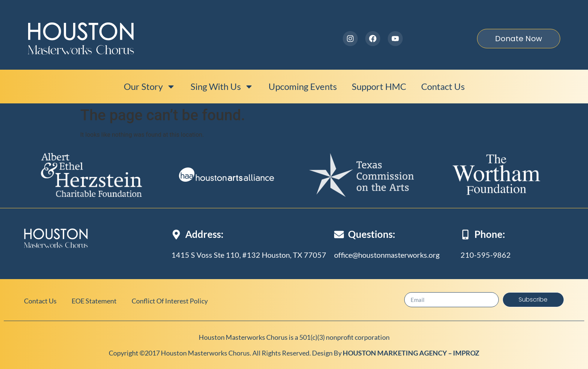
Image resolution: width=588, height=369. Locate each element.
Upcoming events (303, 86)
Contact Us (443, 86)
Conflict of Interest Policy (170, 301)
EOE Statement (94, 301)
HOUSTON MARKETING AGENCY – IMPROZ (411, 353)
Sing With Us (222, 87)
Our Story (150, 87)
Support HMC (379, 86)
